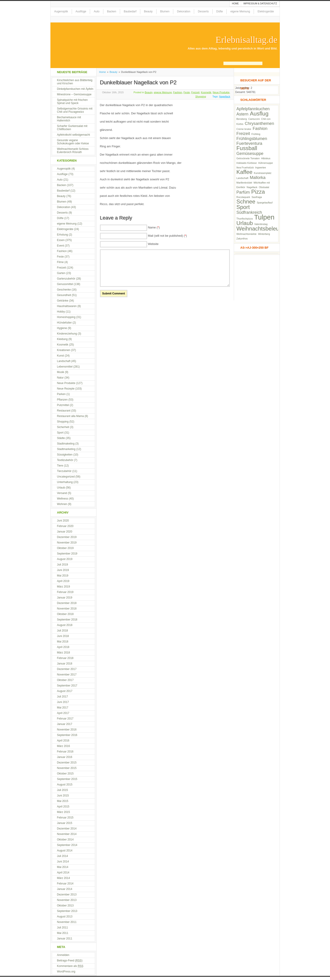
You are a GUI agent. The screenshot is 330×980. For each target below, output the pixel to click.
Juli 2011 (63, 928)
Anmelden (63, 955)
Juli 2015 (63, 790)
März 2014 (64, 878)
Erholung (63, 235)
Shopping (201, 96)
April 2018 (63, 647)
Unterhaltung (65, 482)
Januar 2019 (65, 598)
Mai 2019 (63, 576)
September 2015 (67, 779)
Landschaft (64, 361)
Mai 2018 (63, 642)
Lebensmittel (65, 367)
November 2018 (67, 609)
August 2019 (65, 559)
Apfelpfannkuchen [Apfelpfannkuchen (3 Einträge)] (253, 109)
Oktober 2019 (65, 548)
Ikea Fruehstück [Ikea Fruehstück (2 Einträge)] (245, 167)
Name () (154, 227)
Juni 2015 (63, 796)
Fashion (178, 92)
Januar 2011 (65, 939)
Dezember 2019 (67, 537)
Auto (97, 11)
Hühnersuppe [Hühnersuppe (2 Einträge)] (266, 163)
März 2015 (64, 812)
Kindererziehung (67, 334)
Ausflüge (81, 11)
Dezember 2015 (67, 763)
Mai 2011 (63, 933)
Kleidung (62, 339)
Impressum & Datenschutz (260, 4)
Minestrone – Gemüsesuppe (74, 94)
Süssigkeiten (65, 455)
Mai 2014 (63, 867)
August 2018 (65, 625)
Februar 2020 (65, 526)
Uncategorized (66, 477)
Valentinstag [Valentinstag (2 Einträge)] (261, 224)
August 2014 (65, 851)
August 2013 (65, 917)
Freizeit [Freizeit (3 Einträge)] (243, 134)
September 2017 (67, 686)
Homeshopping (66, 317)
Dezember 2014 (67, 829)
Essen (61, 240)
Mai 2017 (63, 708)
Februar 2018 (65, 658)
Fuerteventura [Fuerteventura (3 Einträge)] (249, 143)
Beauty (148, 11)
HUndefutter (65, 323)
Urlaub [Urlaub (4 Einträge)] (245, 223)
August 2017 (65, 691)
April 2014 (63, 873)
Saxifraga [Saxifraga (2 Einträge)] (257, 197)
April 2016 (63, 741)
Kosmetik (206, 92)
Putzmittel (63, 405)
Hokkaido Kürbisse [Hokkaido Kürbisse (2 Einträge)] (247, 163)
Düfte (220, 11)
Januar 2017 (65, 724)
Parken (61, 394)
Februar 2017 (65, 719)
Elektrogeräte (266, 11)
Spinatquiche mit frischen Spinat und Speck (72, 102)
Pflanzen (62, 400)
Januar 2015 (65, 823)
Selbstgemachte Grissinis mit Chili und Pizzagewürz (75, 110)
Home (235, 4)
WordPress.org (66, 972)
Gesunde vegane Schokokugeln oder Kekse (73, 142)
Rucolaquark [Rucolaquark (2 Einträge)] (243, 197)
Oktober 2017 (65, 680)
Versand (62, 493)
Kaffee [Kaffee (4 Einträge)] (245, 172)
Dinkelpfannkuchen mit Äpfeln (75, 89)
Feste (187, 92)
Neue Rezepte (66, 389)
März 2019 (64, 587)
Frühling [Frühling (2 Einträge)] (256, 134)
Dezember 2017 (67, 669)
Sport (60, 433)
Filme (60, 262)
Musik (61, 372)
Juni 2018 (63, 636)
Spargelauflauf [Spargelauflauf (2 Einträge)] (265, 203)
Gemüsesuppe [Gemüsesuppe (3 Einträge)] (250, 154)
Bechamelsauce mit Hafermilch (69, 119)
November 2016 (67, 730)
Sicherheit (63, 427)
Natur (60, 378)
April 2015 (63, 807)
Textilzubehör (65, 460)
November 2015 (67, 768)
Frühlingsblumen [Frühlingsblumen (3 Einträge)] (252, 139)
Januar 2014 (65, 889)
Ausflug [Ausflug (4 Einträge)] (259, 114)
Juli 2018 (63, 631)
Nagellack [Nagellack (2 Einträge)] (252, 187)
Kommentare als (70, 966)
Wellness (63, 499)
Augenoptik (61, 11)
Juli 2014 (63, 856)
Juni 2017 (63, 702)
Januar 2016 (65, 757)
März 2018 (64, 653)
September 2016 (67, 735)
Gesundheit (64, 295)
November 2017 (67, 675)
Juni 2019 (63, 570)
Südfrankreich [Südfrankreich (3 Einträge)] (249, 212)
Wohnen (62, 504)
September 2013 (67, 911)
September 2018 (67, 620)
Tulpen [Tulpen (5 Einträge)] (264, 217)
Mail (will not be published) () (167, 236)
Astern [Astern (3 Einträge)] (242, 114)
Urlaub (61, 488)
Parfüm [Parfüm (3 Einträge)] (243, 192)
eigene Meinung (240, 11)
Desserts (203, 11)
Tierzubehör (64, 471)
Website (153, 244)
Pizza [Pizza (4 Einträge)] (258, 192)
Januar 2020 (65, 532)
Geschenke (64, 290)
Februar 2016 (65, 752)
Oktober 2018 (65, 614)
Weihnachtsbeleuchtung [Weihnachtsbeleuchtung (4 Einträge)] (266, 229)
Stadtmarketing (66, 449)
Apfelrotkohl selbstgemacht (74, 135)
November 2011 (67, 922)
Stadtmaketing (66, 444)
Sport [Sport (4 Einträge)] (243, 207)
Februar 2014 (65, 884)
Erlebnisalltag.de (247, 40)
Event (61, 246)
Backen (112, 11)
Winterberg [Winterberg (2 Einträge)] (264, 234)
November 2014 (67, 834)
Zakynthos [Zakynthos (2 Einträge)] (242, 239)
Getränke (63, 301)
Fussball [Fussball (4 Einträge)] (247, 148)
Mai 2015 (63, 801)
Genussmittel (65, 284)
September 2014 (67, 845)
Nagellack (225, 96)
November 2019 (67, 543)
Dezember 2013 (67, 895)
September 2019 (67, 554)
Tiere (60, 466)
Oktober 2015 (65, 774)
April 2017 (63, 713)
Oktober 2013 (65, 906)
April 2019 (63, 581)
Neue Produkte (221, 92)
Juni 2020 (63, 521)
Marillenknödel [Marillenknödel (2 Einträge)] (244, 183)
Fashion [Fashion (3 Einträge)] (260, 129)
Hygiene (62, 328)
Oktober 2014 (65, 840)
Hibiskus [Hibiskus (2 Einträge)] (266, 158)
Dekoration (184, 11)
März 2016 (64, 746)
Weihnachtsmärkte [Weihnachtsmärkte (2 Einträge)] (247, 234)
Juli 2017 (63, 697)
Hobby (61, 312)
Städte (61, 438)
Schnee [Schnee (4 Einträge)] (246, 202)
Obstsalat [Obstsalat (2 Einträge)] (264, 187)
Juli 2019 (63, 565)
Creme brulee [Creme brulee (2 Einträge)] (244, 129)
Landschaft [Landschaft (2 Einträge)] (242, 178)
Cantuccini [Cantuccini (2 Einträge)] (254, 119)
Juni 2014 (63, 862)
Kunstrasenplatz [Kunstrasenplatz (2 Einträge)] (263, 173)
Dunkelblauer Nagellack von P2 (138, 82)
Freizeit (195, 92)
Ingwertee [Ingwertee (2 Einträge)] (261, 167)
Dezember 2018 (67, 603)
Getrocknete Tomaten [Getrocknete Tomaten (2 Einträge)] (248, 158)
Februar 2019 (65, 592)
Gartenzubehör (66, 279)
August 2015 (65, 785)
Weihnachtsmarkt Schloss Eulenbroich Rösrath (73, 151)
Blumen (165, 11)
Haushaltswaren (67, 306)
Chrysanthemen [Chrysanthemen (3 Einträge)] (259, 124)
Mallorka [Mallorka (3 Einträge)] (258, 178)
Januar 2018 (65, 664)
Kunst (61, 356)
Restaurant (64, 411)
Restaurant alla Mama (70, 416)
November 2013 (67, 900)
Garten (61, 273)
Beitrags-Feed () (70, 961)
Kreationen (64, 350)
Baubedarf (130, 11)
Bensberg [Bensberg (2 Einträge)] (242, 119)
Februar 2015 (65, 818)
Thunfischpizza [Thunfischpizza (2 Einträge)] (245, 219)
